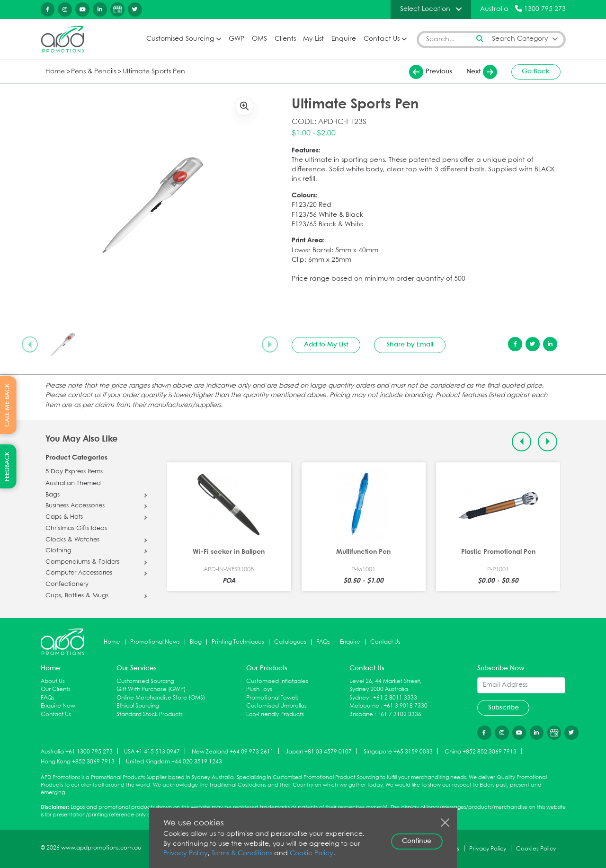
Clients (285, 39)
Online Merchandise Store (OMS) (161, 698)
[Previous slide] (30, 345)
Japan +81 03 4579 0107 (319, 751)
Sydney (359, 698)
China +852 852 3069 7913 (481, 751)
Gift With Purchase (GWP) (151, 689)
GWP (236, 39)
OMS (259, 39)
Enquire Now (58, 706)
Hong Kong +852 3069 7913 (78, 762)
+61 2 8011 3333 (395, 698)
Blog (196, 642)
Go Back (536, 71)
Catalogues (290, 642)
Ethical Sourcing (138, 706)
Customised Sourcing (180, 39)
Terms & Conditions (242, 854)
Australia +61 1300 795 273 (77, 751)
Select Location (425, 9)
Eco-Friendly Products (275, 714)
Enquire (344, 39)
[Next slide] (270, 345)
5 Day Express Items (74, 472)
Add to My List (326, 345)
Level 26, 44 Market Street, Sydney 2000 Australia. (385, 686)
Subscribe (504, 708)
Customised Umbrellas (276, 706)
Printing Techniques (238, 642)
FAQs (323, 642)
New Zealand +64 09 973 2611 (233, 751)
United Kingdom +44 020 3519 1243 (174, 762)
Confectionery (67, 585)
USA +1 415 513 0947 (152, 751)
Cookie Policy (312, 854)
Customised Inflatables (277, 681)
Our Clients (56, 689)
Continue (417, 841)
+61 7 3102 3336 (399, 714)
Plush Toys (259, 689)
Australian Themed (73, 484)
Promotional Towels (272, 698)
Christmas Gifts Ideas (76, 529)
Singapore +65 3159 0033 (398, 751)
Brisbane (361, 714)
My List (313, 39)
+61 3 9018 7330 (405, 706)
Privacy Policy (186, 854)
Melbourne (364, 706)
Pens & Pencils (94, 72)
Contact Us (382, 39)
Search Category (520, 39)
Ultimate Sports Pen (154, 72)
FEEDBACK (7, 466)
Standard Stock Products (150, 714)
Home (55, 72)
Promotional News (155, 642)
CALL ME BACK (7, 405)
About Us (53, 681)
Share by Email (410, 345)
